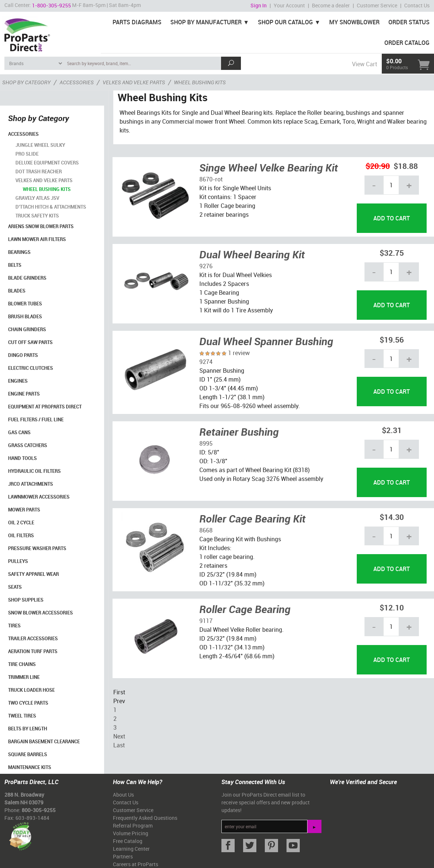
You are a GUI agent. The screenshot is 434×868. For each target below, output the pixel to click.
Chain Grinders (27, 329)
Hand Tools (22, 458)
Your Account (289, 5)
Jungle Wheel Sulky (40, 145)
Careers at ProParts (136, 864)
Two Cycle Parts (28, 703)
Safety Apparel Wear (33, 574)
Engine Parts (24, 394)
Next (119, 736)
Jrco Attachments (31, 484)
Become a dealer (331, 5)
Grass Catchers (28, 445)
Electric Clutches (31, 368)
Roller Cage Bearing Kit (252, 518)
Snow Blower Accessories (40, 613)
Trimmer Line (24, 677)
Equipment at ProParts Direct (45, 407)
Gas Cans (19, 432)
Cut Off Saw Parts (30, 342)
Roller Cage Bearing (245, 609)
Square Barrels (28, 754)
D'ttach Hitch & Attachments (51, 207)
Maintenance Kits (30, 767)
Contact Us (417, 5)
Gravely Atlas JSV (37, 198)
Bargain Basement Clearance (44, 741)
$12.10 (392, 607)
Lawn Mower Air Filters (37, 239)
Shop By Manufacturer (206, 22)
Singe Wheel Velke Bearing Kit (269, 167)
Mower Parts (24, 510)
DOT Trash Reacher (39, 171)
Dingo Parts (23, 355)
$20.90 (378, 166)
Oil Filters (21, 535)
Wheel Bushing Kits (47, 189)
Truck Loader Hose (31, 690)
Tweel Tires (22, 716)
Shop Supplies (26, 600)
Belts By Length (28, 729)
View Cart (364, 64)
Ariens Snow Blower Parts (41, 226)
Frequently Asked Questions (145, 818)
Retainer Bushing (239, 432)
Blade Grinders (27, 278)
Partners (123, 856)
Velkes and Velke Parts (44, 180)
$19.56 (392, 339)
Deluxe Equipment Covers (47, 163)
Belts (15, 265)
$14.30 (392, 517)
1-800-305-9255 (51, 5)
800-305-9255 (39, 810)
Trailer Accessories (33, 638)
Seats (15, 587)
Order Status (409, 22)
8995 (206, 443)
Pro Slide (27, 154)
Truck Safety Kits (37, 216)
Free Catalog (128, 841)
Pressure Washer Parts (37, 548)
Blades (17, 291)
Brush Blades (25, 316)
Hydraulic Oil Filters (34, 471)
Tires (14, 626)
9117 (206, 621)
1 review (239, 353)
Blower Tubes (25, 304)
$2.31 (392, 430)
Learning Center (131, 849)
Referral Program (133, 826)
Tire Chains (22, 664)
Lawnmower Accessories (39, 497)
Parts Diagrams (137, 22)
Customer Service (377, 5)
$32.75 (392, 253)
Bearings (19, 252)
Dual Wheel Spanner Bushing (266, 341)
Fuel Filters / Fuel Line (36, 419)
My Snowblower (354, 22)
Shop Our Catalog (285, 22)
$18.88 (406, 166)
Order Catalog (407, 43)
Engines (18, 381)
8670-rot (211, 179)
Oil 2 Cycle (21, 522)
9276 (206, 266)
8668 (206, 530)
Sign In (259, 5)
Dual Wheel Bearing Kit (252, 254)
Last (119, 745)
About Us (123, 795)
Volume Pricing (131, 833)
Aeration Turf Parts (33, 651)
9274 (206, 362)
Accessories (23, 134)
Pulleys (18, 561)
